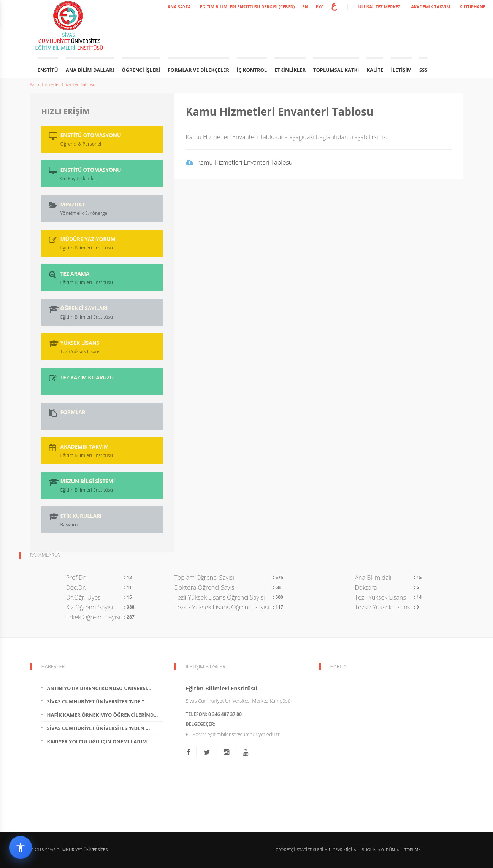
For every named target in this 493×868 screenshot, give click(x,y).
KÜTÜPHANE (472, 7)
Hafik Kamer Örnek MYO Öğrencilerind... (103, 715)
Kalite (375, 70)
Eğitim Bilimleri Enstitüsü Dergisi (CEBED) (247, 7)
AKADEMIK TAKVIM (430, 7)
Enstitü (48, 70)
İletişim (401, 70)
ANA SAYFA (179, 7)
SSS (423, 70)
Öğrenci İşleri (141, 70)
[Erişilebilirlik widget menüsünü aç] (21, 847)
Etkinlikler (290, 70)
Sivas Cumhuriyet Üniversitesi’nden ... (99, 728)
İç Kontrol (252, 70)
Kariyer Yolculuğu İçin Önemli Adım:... (100, 741)
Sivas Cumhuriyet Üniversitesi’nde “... (98, 701)
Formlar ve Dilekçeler (198, 70)
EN (305, 7)
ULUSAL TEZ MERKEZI (380, 7)
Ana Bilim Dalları (90, 70)
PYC (320, 7)
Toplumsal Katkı (336, 70)
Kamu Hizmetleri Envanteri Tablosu (63, 84)
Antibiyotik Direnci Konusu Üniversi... (99, 688)
